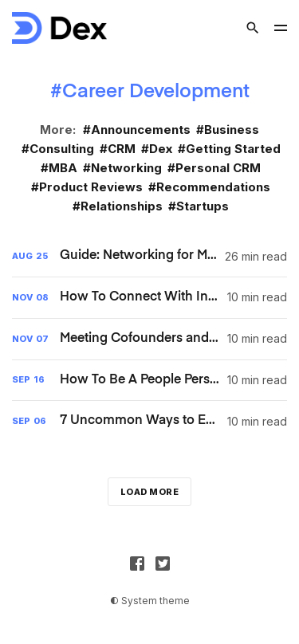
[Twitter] (163, 563)
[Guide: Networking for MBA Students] (149, 256)
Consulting (62, 149)
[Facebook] (137, 563)
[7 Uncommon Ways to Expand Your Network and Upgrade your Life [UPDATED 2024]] (149, 421)
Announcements (141, 130)
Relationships (122, 206)
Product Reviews (91, 187)
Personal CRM (218, 168)
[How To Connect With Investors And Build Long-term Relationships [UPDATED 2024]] (149, 298)
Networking (126, 168)
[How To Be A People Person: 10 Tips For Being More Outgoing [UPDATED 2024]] (149, 381)
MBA (63, 168)
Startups (203, 206)
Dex (161, 149)
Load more (150, 492)
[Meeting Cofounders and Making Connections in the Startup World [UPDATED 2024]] (149, 339)
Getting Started (233, 149)
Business (232, 130)
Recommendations (213, 187)
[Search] (253, 28)
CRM (122, 149)
